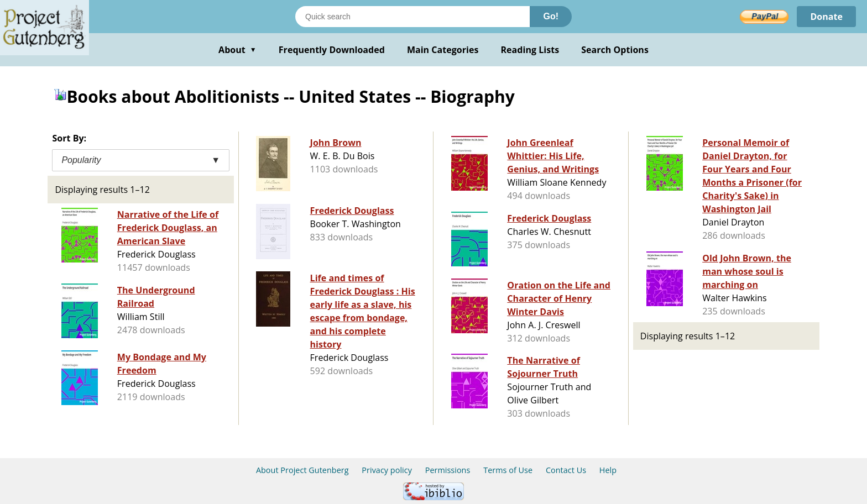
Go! (551, 16)
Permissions (448, 470)
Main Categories (443, 50)
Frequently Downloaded (332, 50)
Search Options (615, 50)
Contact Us (566, 470)
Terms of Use (508, 470)
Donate (826, 17)
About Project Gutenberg (302, 470)
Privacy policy (387, 470)
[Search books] (412, 17)
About (237, 50)
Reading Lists (530, 50)
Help (608, 470)
